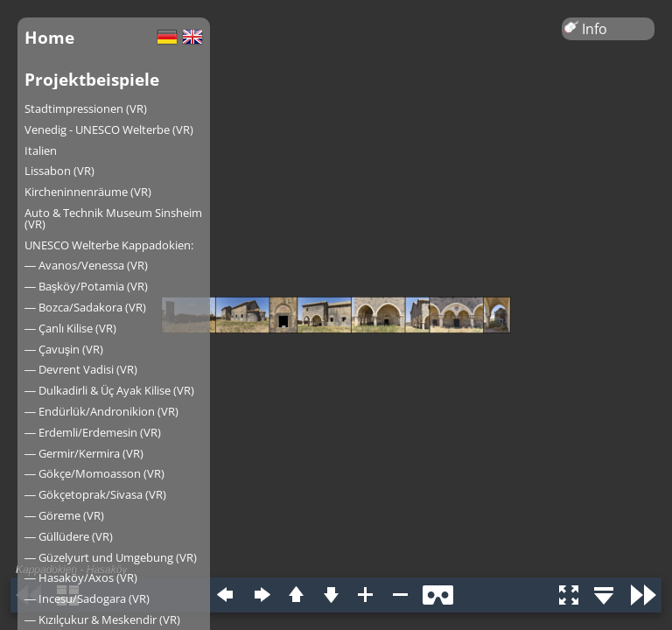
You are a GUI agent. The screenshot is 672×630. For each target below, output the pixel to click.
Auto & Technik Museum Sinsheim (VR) (113, 218)
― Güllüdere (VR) (69, 536)
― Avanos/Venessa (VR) (86, 265)
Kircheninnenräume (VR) (88, 192)
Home (49, 37)
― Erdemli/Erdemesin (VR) (93, 432)
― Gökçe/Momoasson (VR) (94, 473)
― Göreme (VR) (64, 515)
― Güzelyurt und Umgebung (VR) (111, 557)
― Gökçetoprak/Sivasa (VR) (95, 494)
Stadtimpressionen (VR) (86, 108)
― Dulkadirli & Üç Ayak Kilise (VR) (109, 390)
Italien (41, 150)
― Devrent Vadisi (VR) (81, 369)
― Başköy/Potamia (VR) (86, 286)
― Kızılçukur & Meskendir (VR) (102, 619)
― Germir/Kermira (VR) (84, 453)
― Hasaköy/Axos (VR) (81, 577)
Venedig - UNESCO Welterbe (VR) (109, 129)
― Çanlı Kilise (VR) (70, 328)
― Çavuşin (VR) (64, 349)
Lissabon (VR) (59, 171)
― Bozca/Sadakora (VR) (85, 307)
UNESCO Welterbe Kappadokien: (109, 245)
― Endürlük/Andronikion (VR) (101, 411)
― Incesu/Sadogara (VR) (87, 598)
